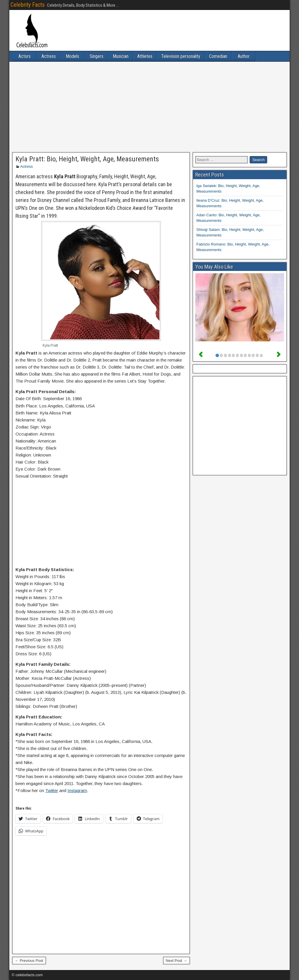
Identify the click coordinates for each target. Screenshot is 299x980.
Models (72, 56)
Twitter (52, 790)
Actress (49, 56)
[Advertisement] (149, 107)
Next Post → (177, 961)
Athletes (145, 56)
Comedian (218, 56)
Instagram (77, 790)
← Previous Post (29, 961)
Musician (121, 56)
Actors (25, 56)
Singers (97, 56)
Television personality (181, 56)
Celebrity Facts (28, 5)
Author (244, 56)
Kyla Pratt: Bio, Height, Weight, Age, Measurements (87, 159)
